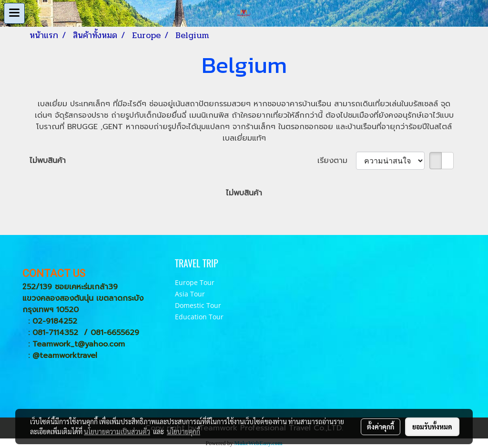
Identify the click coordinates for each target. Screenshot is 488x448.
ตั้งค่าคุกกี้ (381, 427)
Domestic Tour (198, 305)
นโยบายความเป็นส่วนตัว (117, 431)
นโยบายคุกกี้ (183, 431)
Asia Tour (190, 294)
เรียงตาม (337, 161)
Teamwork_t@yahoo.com (79, 344)
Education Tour (199, 317)
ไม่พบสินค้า (48, 161)
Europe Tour (195, 282)
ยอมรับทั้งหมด (432, 427)
